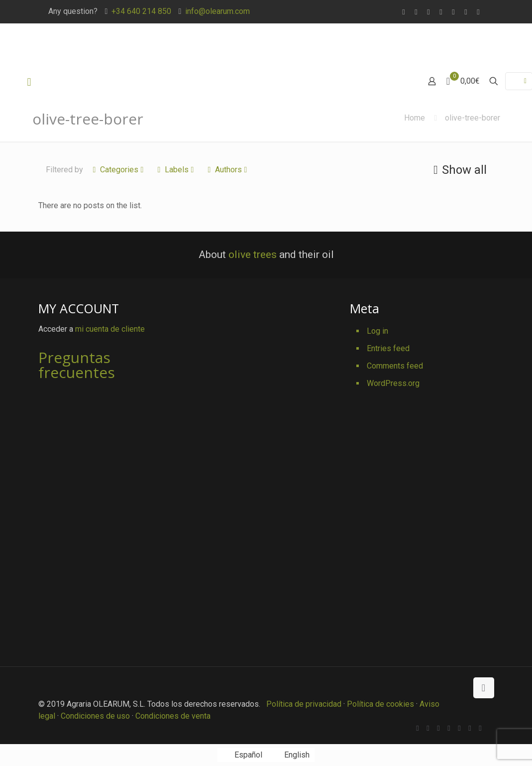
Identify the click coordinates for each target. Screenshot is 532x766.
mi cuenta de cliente (110, 329)
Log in (377, 331)
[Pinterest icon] (466, 12)
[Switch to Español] (242, 755)
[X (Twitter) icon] (429, 12)
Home (415, 118)
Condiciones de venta (173, 716)
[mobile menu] (29, 82)
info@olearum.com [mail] (217, 11)
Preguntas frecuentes (77, 365)
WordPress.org (393, 383)
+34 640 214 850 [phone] (141, 11)
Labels (176, 170)
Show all (458, 170)
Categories (118, 170)
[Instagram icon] (479, 12)
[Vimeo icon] (441, 12)
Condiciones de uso (95, 716)
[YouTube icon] (454, 12)
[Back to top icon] (484, 688)
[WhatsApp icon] (404, 12)
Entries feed (388, 348)
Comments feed (395, 366)
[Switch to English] (291, 755)
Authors (228, 170)
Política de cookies (380, 704)
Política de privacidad (304, 704)
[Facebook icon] (416, 12)
